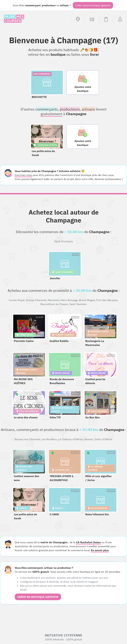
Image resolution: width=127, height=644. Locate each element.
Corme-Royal (17, 300)
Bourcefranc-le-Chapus (54, 304)
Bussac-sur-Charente (27, 439)
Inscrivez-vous (23, 175)
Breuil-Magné (87, 300)
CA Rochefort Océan (88, 542)
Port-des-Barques (107, 300)
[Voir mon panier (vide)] (106, 19)
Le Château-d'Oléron (71, 439)
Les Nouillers (49, 439)
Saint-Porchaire (64, 241)
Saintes (89, 439)
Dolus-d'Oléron (103, 439)
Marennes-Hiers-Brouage (63, 300)
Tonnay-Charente (36, 300)
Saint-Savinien (78, 304)
